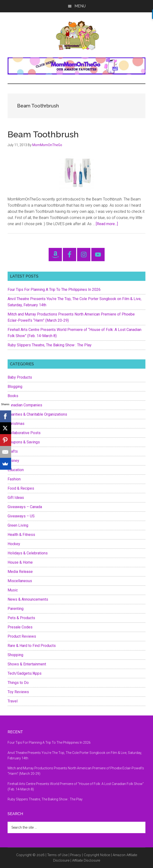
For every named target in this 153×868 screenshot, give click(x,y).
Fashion (14, 479)
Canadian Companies (25, 405)
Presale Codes (20, 627)
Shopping (15, 655)
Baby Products (20, 377)
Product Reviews (22, 636)
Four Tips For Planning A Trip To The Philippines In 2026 (54, 290)
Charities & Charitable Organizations (37, 414)
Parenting (16, 609)
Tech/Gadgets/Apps (25, 673)
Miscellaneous (20, 581)
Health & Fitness (21, 535)
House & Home (20, 562)
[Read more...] (107, 224)
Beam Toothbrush (43, 134)
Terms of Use (57, 855)
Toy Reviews (18, 692)
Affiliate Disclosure (86, 860)
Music (13, 590)
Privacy (76, 855)
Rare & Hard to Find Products (32, 646)
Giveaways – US (21, 516)
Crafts (13, 451)
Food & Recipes (21, 488)
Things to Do (18, 683)
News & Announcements (28, 599)
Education (16, 470)
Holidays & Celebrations (28, 553)
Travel (13, 701)
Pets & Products (21, 618)
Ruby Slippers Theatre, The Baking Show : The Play (50, 345)
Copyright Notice (97, 855)
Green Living (18, 525)
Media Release (20, 572)
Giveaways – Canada (25, 507)
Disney (13, 461)
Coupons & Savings (24, 442)
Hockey (14, 544)
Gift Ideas (16, 498)
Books (13, 396)
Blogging (15, 387)
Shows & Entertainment (27, 664)
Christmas (16, 424)
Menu (80, 6)
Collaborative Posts (24, 433)
